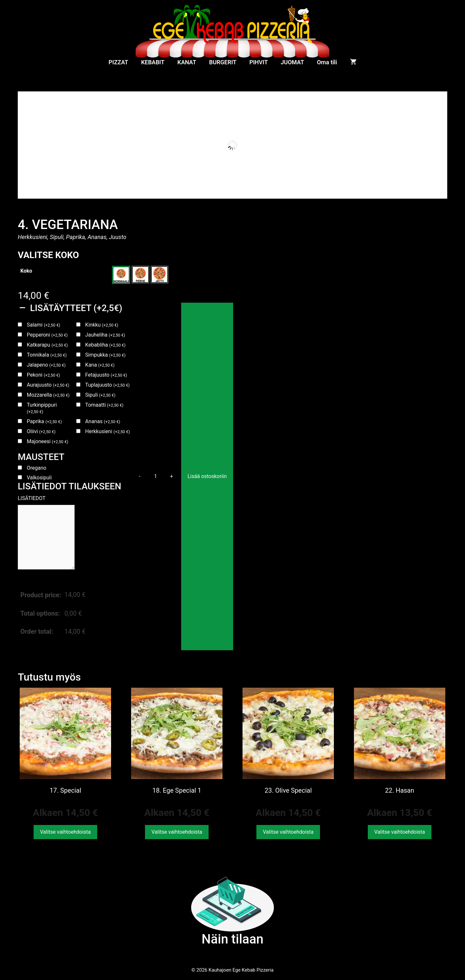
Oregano (36, 468)
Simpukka (105, 355)
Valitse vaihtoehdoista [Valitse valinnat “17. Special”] (65, 832)
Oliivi (41, 431)
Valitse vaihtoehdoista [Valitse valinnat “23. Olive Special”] (288, 832)
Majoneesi (47, 441)
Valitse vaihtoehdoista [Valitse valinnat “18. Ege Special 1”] (177, 832)
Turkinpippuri (42, 408)
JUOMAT (292, 62)
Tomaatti (104, 405)
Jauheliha (105, 335)
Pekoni (43, 375)
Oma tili (327, 62)
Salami (43, 325)
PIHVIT (258, 62)
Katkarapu (47, 345)
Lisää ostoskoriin (207, 476)
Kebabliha (105, 345)
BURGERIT (223, 62)
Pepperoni (47, 335)
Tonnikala (47, 355)
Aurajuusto (48, 385)
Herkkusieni (108, 431)
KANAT (187, 62)
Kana (100, 365)
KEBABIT (153, 62)
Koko (26, 271)
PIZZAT (118, 62)
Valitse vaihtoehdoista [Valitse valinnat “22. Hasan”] (400, 832)
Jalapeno (46, 365)
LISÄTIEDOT (32, 498)
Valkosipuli (39, 478)
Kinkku (102, 325)
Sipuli (100, 395)
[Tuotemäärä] (156, 476)
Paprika (44, 421)
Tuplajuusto (108, 385)
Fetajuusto (106, 375)
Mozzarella (48, 395)
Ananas (103, 421)
